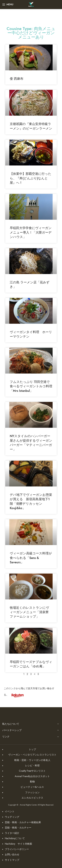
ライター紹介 (12, 833)
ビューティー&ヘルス (32, 787)
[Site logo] (31, 4)
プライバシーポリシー (17, 849)
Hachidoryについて (15, 838)
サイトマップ (12, 860)
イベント (10, 812)
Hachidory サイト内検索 (18, 844)
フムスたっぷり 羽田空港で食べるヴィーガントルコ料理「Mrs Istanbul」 (31, 386)
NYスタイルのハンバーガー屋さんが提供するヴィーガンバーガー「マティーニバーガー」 (31, 443)
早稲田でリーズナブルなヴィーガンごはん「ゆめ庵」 (31, 664)
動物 (32, 782)
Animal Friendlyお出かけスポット (32, 776)
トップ (32, 749)
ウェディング (12, 817)
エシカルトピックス (32, 798)
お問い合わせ (12, 855)
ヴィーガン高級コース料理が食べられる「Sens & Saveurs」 (31, 558)
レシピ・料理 (32, 766)
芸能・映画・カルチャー (18, 828)
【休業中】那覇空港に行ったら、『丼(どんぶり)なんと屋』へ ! (31, 178)
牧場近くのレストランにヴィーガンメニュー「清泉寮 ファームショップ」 (31, 612)
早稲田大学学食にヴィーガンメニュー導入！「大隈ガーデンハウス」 (31, 232)
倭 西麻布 (17, 79)
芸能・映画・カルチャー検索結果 (23, 822)
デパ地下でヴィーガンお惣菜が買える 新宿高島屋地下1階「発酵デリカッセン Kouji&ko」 (31, 501)
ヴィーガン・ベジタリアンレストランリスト (32, 755)
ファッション (32, 793)
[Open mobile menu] (8, 5)
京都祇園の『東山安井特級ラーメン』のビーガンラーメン (31, 126)
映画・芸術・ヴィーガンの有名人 (32, 760)
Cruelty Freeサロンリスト (32, 771)
